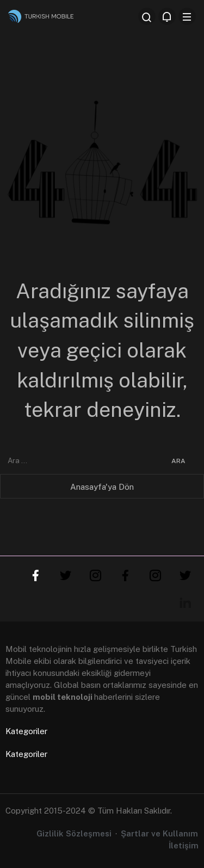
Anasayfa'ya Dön (102, 487)
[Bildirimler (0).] (167, 16)
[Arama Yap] (147, 16)
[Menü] (187, 16)
